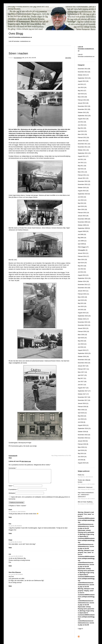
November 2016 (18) (84, 360)
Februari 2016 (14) (83, 331)
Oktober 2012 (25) (83, 113)
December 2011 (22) (84, 144)
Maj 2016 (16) (82, 341)
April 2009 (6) (82, 244)
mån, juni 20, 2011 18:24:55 (29, 58)
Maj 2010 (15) (82, 203)
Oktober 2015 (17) (83, 319)
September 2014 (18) (84, 278)
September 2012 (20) (84, 116)
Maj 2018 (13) (82, 416)
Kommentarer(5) (13, 456)
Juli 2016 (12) (82, 347)
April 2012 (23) (82, 131)
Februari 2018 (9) (83, 407)
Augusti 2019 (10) (83, 463)
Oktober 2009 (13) (83, 225)
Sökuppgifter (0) (83, 250)
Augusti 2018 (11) (83, 425)
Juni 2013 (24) (82, 87)
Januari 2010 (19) (83, 216)
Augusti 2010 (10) (83, 191)
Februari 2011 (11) (83, 175)
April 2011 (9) (82, 169)
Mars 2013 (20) (82, 97)
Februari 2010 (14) (83, 213)
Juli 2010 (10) (82, 197)
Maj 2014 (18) (82, 266)
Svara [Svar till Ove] (10, 536)
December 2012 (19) (84, 106)
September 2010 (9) (84, 194)
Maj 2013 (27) (82, 91)
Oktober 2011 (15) (83, 150)
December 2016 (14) (84, 363)
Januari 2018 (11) (83, 403)
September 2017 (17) (84, 391)
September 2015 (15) (84, 316)
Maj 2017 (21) (82, 378)
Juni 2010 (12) (82, 200)
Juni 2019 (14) (82, 457)
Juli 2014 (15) (82, 272)
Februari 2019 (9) (83, 444)
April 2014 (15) (82, 263)
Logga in (80, 629)
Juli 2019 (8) (82, 460)
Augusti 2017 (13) (83, 388)
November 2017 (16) (84, 397)
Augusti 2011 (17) (83, 156)
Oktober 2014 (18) (83, 281)
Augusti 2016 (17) (83, 350)
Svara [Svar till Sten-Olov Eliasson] (10, 589)
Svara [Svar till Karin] (10, 520)
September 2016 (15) (84, 353)
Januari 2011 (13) (83, 178)
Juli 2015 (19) (82, 310)
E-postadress (13, 492)
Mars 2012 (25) (82, 134)
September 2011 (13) (84, 153)
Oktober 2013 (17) (83, 75)
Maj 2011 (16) (82, 166)
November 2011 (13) (84, 147)
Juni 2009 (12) (82, 241)
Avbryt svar (28, 461)
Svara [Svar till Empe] (10, 550)
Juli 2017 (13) (82, 385)
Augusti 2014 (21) (83, 275)
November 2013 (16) (84, 72)
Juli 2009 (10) (82, 235)
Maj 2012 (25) (82, 128)
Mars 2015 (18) (82, 297)
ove (23, 461)
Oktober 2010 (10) (83, 188)
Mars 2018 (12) (82, 410)
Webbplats (12, 496)
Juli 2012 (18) (82, 122)
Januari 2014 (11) (83, 253)
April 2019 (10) (82, 450)
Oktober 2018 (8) (83, 432)
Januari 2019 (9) (83, 441)
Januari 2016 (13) (83, 328)
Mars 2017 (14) (82, 372)
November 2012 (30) (84, 109)
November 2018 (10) (84, 435)
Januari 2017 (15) (83, 366)
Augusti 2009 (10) (83, 231)
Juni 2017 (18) (82, 382)
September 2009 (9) (84, 228)
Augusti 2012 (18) (83, 119)
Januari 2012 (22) (83, 141)
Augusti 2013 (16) (83, 81)
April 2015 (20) (82, 300)
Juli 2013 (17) (82, 84)
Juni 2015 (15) (82, 306)
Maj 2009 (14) (82, 238)
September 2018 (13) (84, 428)
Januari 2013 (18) (83, 103)
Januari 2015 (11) (83, 291)
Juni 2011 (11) (82, 163)
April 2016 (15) (82, 338)
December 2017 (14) (84, 400)
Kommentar (13, 468)
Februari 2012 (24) (83, 138)
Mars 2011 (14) (82, 172)
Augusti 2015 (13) (83, 313)
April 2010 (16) (82, 206)
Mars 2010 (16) (82, 209)
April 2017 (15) (82, 375)
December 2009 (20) (84, 219)
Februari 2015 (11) (83, 294)
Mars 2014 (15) (82, 260)
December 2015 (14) (84, 325)
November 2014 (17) (84, 285)
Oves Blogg (16, 34)
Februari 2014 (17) (83, 256)
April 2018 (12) (82, 413)
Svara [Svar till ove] (10, 568)
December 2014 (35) (84, 288)
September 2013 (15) (84, 78)
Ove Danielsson (18, 58)
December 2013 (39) (84, 69)
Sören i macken (18, 53)
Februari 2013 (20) (83, 100)
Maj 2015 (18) (82, 303)
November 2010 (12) (84, 184)
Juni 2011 (68, 58)
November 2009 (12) (84, 222)
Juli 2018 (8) (82, 422)
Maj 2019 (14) (82, 454)
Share (10, 458)
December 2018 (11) (84, 438)
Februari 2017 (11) (83, 369)
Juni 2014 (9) (82, 269)
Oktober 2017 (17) (83, 394)
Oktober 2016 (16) (83, 357)
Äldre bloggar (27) (83, 247)
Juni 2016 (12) (82, 344)
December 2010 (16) (84, 181)
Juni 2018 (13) (82, 419)
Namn (11, 488)
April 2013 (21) (82, 94)
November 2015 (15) (84, 322)
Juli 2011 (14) (82, 159)
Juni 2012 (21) (82, 125)
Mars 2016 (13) (82, 335)
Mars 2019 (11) (82, 447)
